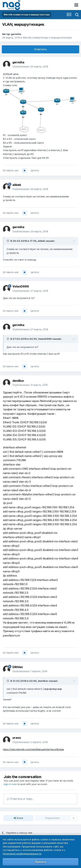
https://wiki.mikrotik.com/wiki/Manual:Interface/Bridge (33, 749)
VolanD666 (21, 286)
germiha (16, 34)
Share (18, 818)
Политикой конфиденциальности (22, 854)
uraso (17, 738)
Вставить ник (11, 170)
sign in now (10, 784)
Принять (41, 862)
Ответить (40, 49)
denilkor (18, 381)
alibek (17, 185)
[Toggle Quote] (8, 241)
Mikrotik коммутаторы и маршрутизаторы (47, 38)
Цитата (35, 170)
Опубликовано (30, 66)
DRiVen (18, 667)
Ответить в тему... (20, 799)
